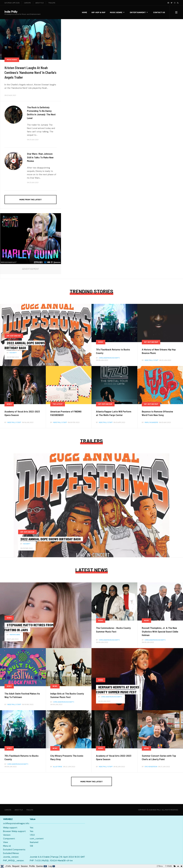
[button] (118, 12)
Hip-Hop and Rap (14, 336)
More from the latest (30, 199)
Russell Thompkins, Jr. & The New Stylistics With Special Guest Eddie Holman (160, 631)
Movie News (12, 60)
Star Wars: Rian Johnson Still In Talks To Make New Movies (40, 157)
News (101, 342)
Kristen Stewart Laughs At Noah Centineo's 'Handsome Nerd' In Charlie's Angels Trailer (30, 72)
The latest (58, 404)
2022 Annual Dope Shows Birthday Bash (51, 539)
